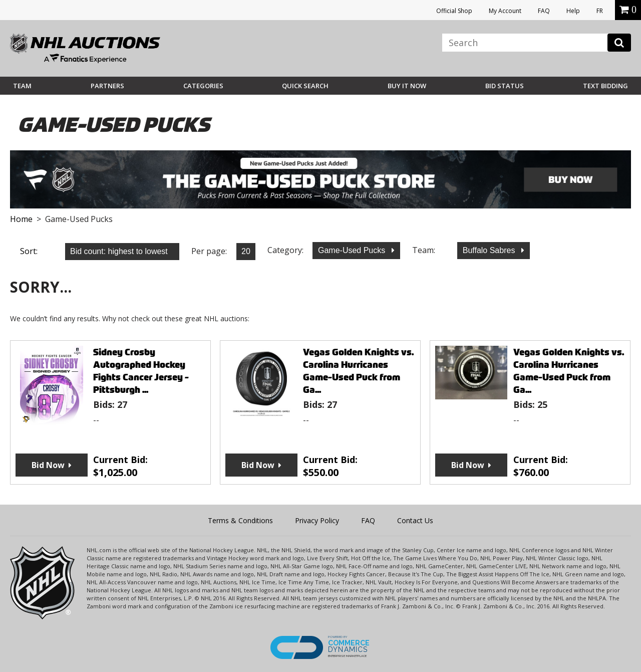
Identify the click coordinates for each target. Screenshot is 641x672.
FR (600, 11)
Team (22, 86)
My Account (505, 11)
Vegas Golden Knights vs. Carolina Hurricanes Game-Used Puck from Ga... (358, 371)
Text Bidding (605, 86)
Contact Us (415, 520)
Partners (107, 86)
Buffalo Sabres (490, 250)
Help (573, 11)
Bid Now (48, 465)
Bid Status (505, 86)
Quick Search (305, 86)
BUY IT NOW (407, 86)
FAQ (544, 11)
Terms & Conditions (240, 520)
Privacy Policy (317, 520)
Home (21, 219)
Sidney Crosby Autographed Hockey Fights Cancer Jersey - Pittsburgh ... (141, 371)
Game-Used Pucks (353, 250)
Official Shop (454, 11)
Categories (203, 86)
